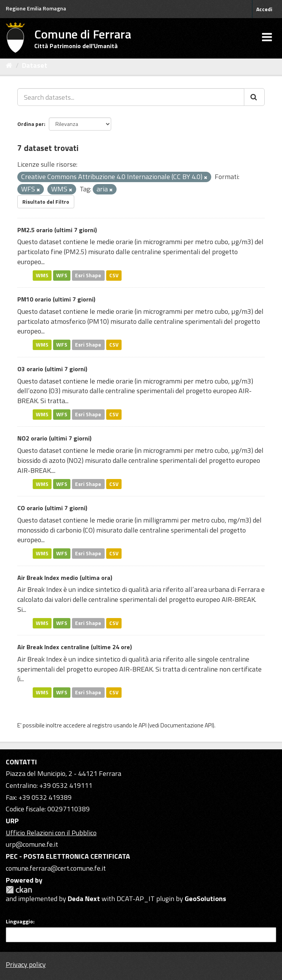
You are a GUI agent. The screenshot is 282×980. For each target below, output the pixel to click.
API (143, 725)
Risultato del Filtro (46, 202)
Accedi (264, 9)
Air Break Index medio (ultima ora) (65, 578)
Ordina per (31, 124)
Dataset (35, 65)
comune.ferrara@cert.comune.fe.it (56, 868)
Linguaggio (19, 921)
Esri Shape (88, 275)
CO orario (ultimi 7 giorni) (52, 508)
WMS (42, 275)
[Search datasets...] (131, 97)
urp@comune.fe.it (32, 844)
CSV (114, 275)
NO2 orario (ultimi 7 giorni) (54, 438)
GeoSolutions (205, 899)
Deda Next (84, 899)
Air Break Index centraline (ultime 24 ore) (75, 647)
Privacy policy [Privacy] (26, 964)
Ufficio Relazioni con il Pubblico (51, 833)
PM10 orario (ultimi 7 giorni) (56, 299)
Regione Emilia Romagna (36, 8)
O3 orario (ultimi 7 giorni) (52, 369)
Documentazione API (187, 725)
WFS (62, 275)
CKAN (19, 890)
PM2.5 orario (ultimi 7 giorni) (57, 230)
